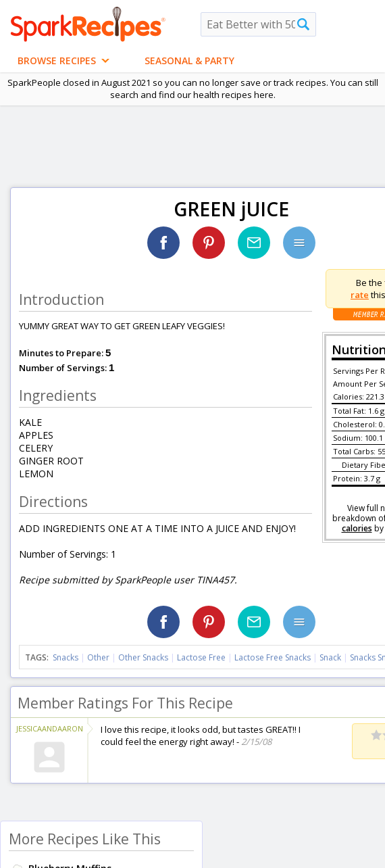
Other (98, 657)
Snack (330, 657)
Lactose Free (201, 657)
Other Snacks (143, 657)
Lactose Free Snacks (273, 657)
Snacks (66, 657)
